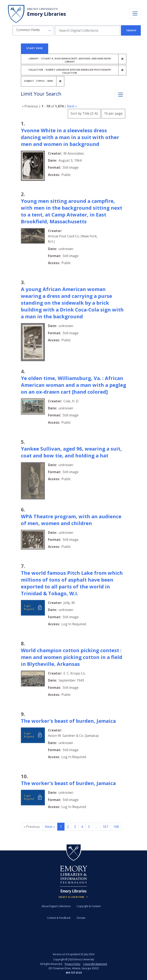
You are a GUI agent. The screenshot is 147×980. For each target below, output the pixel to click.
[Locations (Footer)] (73, 897)
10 (113, 113)
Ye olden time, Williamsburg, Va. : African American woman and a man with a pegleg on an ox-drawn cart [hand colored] (73, 385)
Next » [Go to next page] (50, 827)
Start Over (35, 48)
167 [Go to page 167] (105, 827)
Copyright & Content (89, 906)
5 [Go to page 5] (89, 827)
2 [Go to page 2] (68, 827)
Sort (84, 113)
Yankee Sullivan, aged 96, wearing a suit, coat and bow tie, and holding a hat (71, 452)
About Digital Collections (56, 906)
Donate (81, 918)
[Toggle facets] (121, 95)
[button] (33, 30)
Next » (72, 106)
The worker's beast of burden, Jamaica (68, 721)
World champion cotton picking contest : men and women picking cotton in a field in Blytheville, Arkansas (72, 657)
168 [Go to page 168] (116, 827)
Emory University (42, 9)
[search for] (87, 30)
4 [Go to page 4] (82, 827)
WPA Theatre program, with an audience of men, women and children (71, 520)
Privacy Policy (73, 964)
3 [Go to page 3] (75, 827)
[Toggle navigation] (135, 13)
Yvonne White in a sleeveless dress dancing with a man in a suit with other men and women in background (70, 137)
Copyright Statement (95, 964)
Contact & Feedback (59, 918)
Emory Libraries (47, 14)
